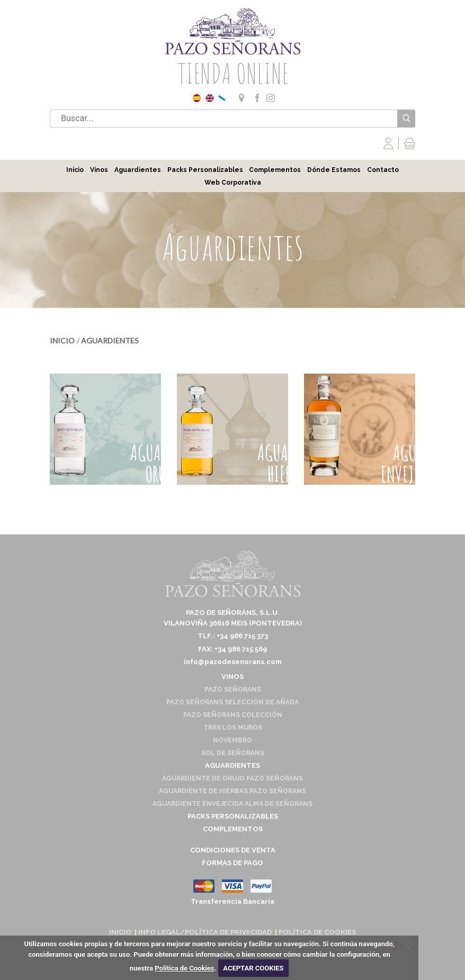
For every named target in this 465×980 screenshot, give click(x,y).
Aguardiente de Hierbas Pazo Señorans (232, 791)
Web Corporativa (233, 183)
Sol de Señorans (233, 753)
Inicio (75, 170)
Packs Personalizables (205, 170)
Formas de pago (232, 863)
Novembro (232, 740)
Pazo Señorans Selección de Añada (232, 702)
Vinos (99, 170)
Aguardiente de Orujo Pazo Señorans (232, 778)
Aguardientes (138, 170)
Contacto (383, 170)
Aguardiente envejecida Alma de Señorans (232, 804)
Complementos (275, 170)
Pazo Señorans (233, 689)
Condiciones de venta (233, 850)
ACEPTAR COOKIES (253, 968)
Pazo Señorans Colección (233, 715)
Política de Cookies (184, 968)
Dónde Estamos (334, 170)
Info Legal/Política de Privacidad (205, 932)
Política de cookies (317, 932)
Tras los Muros (233, 728)
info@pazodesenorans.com (233, 662)
